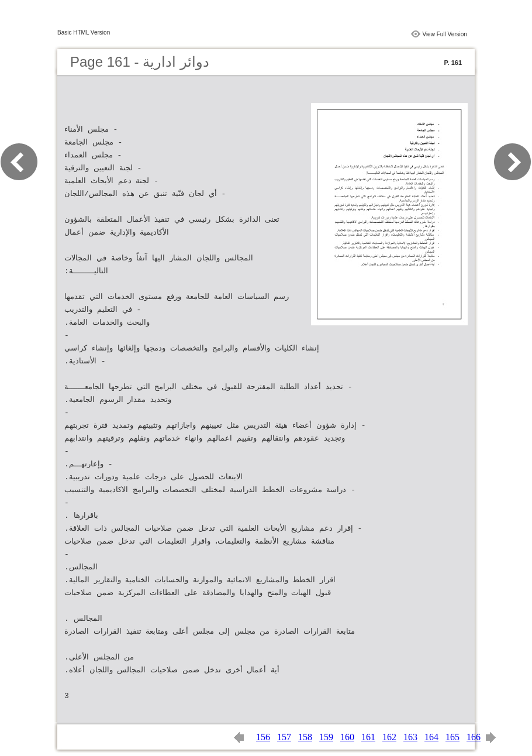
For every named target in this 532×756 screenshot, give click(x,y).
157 (284, 737)
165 (452, 737)
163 (410, 737)
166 (474, 737)
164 (431, 737)
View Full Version (445, 34)
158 (305, 737)
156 (263, 737)
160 (347, 737)
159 (326, 737)
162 (389, 737)
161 (368, 737)
